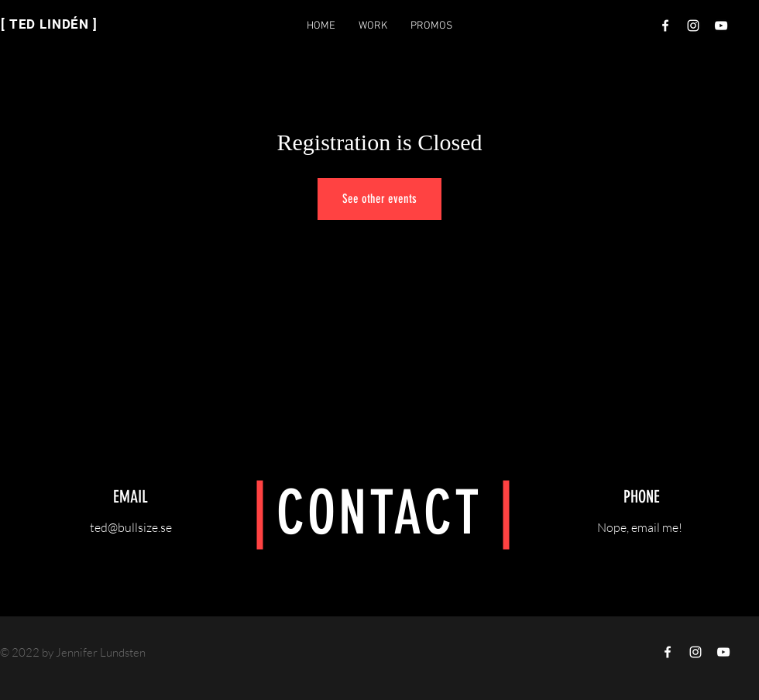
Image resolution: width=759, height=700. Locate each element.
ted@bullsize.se (131, 527)
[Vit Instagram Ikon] (693, 26)
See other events (379, 199)
